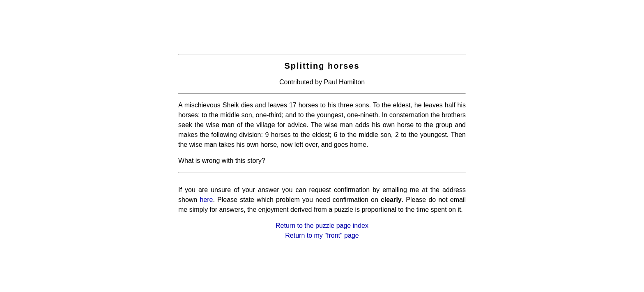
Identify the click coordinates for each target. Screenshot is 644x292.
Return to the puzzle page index (322, 226)
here (206, 200)
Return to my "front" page (322, 235)
